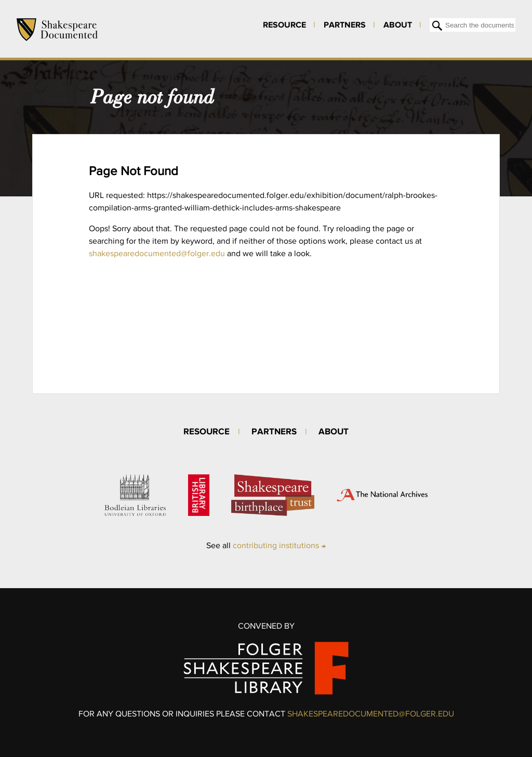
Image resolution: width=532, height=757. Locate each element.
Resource (284, 24)
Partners (345, 24)
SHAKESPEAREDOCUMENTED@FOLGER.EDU (371, 714)
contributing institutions (276, 545)
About (398, 24)
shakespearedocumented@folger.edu (157, 253)
